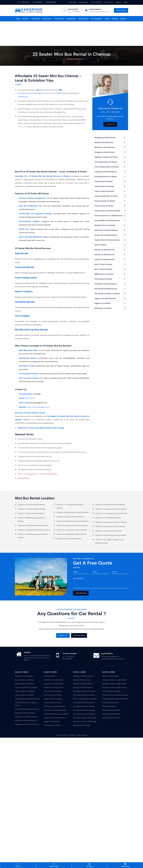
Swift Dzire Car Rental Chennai (110, 206)
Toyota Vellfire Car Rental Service (110, 196)
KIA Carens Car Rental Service (110, 264)
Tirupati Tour (84, 19)
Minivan (118, 2)
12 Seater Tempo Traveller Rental (114, 656)
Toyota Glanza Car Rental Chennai (110, 186)
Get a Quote (121, 10)
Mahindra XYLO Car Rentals (110, 201)
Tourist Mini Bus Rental (110, 678)
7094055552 (37, 2)
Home (18, 19)
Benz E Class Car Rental (110, 245)
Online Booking (79, 611)
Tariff (107, 19)
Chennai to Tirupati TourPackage (85, 697)
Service (26, 19)
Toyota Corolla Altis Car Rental (110, 172)
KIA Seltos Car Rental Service (110, 259)
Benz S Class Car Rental (110, 240)
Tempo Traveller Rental (110, 652)
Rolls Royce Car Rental (110, 284)
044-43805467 (50, 2)
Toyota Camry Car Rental (110, 181)
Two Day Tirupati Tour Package (84, 690)
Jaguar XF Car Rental (110, 279)
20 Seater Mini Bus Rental (111, 686)
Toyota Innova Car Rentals (110, 162)
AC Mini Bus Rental (109, 682)
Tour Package (97, 19)
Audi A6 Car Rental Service (110, 230)
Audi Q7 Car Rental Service (110, 235)
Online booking (44, 65)
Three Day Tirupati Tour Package (85, 693)
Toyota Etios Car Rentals (110, 157)
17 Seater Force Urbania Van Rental (115, 674)
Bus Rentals (71, 19)
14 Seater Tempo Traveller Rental (114, 659)
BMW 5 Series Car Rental (110, 250)
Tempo (126, 2)
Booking (115, 19)
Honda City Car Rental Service (110, 211)
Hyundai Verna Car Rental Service (110, 215)
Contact (123, 19)
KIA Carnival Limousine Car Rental (110, 269)
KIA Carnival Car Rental (110, 254)
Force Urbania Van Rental (111, 667)
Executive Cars (84, 2)
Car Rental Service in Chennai (110, 152)
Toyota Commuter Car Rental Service (110, 191)
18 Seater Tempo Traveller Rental (114, 663)
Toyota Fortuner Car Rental (110, 176)
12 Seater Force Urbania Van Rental (115, 671)
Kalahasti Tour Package (81, 701)
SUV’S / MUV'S (96, 2)
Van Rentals (60, 19)
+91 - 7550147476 (22, 2)
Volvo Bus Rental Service (111, 693)
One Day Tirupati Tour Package (84, 686)
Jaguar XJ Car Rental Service (110, 274)
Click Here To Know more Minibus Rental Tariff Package (41, 404)
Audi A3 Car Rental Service (110, 225)
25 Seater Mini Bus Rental (111, 690)
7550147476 (62, 69)
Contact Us (110, 100)
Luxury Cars (72, 2)
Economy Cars (109, 2)
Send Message (81, 569)
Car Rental (36, 19)
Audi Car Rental (110, 220)
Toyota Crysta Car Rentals (110, 167)
